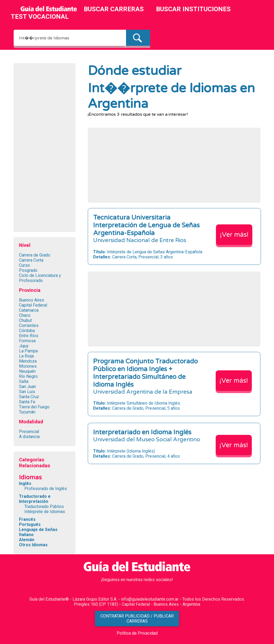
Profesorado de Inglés (46, 489)
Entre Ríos (29, 336)
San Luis (27, 392)
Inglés (25, 483)
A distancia (29, 437)
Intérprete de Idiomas (45, 512)
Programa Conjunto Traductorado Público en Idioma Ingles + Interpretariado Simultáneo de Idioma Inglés (145, 373)
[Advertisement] (44, 149)
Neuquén (27, 371)
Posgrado (28, 270)
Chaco (25, 315)
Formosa (27, 341)
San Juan (27, 387)
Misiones (28, 366)
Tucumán (27, 412)
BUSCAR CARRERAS (114, 9)
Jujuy (24, 346)
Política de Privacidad (137, 633)
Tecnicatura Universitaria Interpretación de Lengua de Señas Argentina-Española (146, 225)
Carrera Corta (31, 260)
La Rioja (26, 356)
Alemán (27, 540)
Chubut (25, 320)
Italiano (26, 535)
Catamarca (29, 310)
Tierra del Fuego (34, 407)
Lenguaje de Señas (38, 530)
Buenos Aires (32, 300)
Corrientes (29, 325)
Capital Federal (33, 305)
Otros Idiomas (33, 545)
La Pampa (28, 351)
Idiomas (30, 477)
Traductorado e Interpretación (35, 499)
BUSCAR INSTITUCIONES (193, 9)
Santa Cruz (29, 397)
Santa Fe (27, 402)
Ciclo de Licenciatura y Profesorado (40, 278)
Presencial (29, 432)
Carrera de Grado (35, 255)
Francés (27, 519)
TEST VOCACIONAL (40, 17)
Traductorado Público (44, 506)
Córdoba (27, 331)
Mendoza (28, 361)
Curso (24, 265)
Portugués (30, 524)
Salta (24, 381)
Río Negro (28, 376)
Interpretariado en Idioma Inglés (142, 432)
